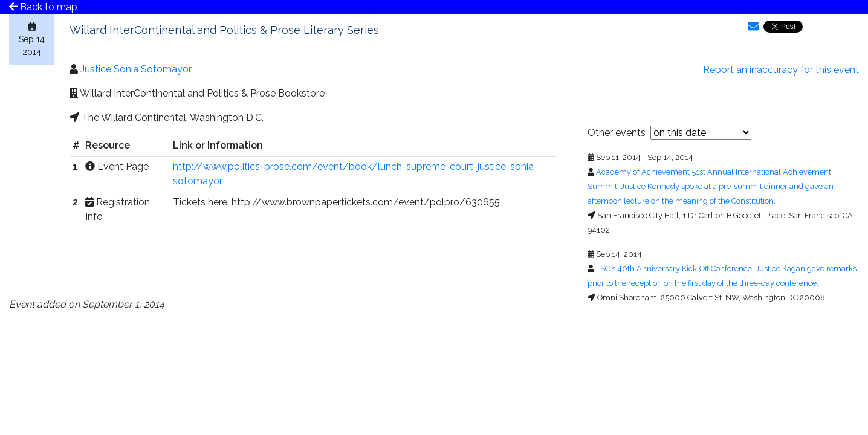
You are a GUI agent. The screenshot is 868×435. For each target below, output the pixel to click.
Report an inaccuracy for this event (781, 70)
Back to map (43, 7)
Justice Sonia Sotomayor (136, 69)
